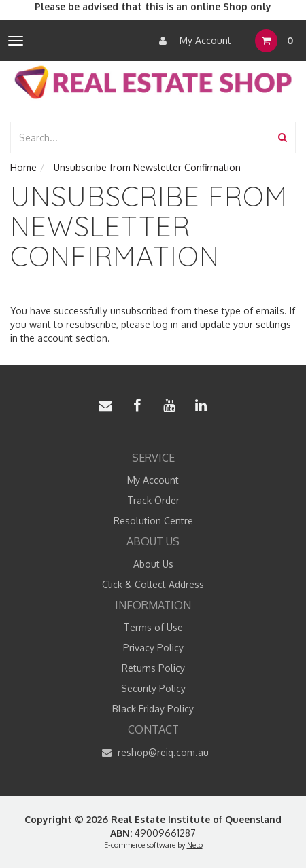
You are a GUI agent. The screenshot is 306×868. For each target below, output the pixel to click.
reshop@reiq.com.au (153, 753)
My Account (192, 41)
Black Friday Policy (153, 709)
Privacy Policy (153, 648)
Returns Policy (153, 668)
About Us (153, 564)
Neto (195, 845)
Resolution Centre (153, 521)
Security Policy (153, 688)
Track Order (153, 500)
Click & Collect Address (153, 584)
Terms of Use (153, 627)
